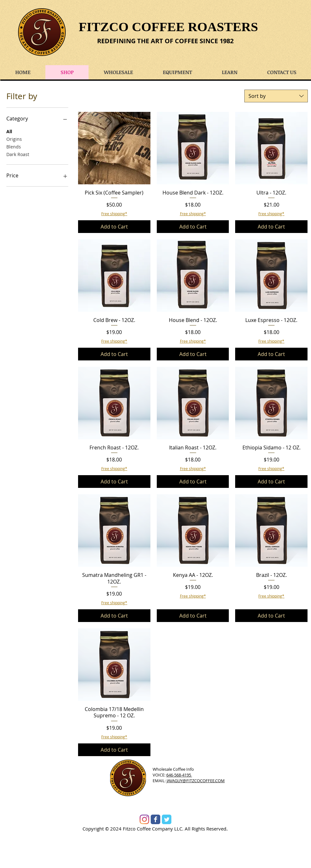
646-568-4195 (179, 775)
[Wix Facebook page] (155, 819)
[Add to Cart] (114, 227)
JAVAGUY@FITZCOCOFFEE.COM (196, 781)
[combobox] (276, 96)
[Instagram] (144, 819)
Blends (14, 146)
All (9, 131)
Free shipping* (114, 214)
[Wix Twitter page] (167, 819)
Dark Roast (18, 154)
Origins (14, 139)
